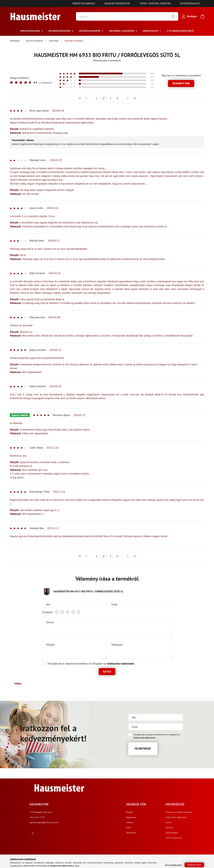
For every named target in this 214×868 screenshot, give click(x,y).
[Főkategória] (15, 41)
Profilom (158, 822)
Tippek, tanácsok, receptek (155, 3)
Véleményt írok (181, 83)
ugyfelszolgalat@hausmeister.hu (100, 822)
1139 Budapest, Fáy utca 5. (97, 812)
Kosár (157, 828)
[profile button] (189, 16)
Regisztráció (159, 817)
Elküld (107, 672)
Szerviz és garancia (84, 3)
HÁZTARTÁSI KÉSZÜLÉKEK (60, 31)
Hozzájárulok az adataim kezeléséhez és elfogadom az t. (91, 664)
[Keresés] (127, 16)
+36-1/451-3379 (93, 817)
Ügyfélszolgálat (190, 3)
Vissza (18, 684)
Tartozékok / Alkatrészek (122, 31)
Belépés (158, 812)
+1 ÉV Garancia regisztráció (180, 31)
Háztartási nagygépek (90, 31)
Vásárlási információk (117, 3)
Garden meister (150, 31)
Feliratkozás (143, 749)
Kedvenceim (160, 833)
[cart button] (202, 16)
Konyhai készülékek (30, 31)
